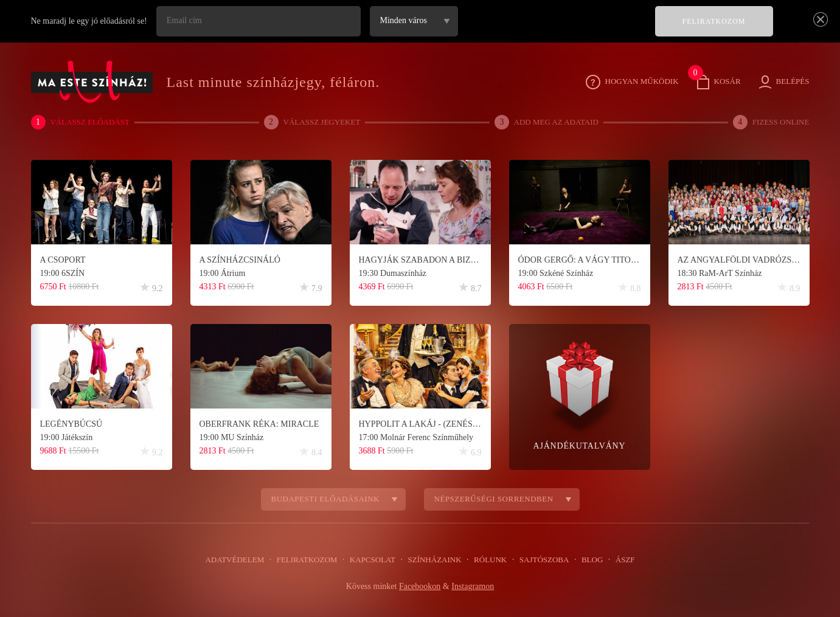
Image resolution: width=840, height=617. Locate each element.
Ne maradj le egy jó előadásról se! (92, 21)
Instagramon (475, 587)
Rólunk (488, 560)
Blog (586, 560)
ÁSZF (617, 560)
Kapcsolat (375, 560)
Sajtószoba (540, 560)
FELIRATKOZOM (714, 22)
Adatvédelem (242, 560)
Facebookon (419, 587)
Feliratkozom (311, 560)
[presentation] (554, 30)
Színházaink (435, 560)
